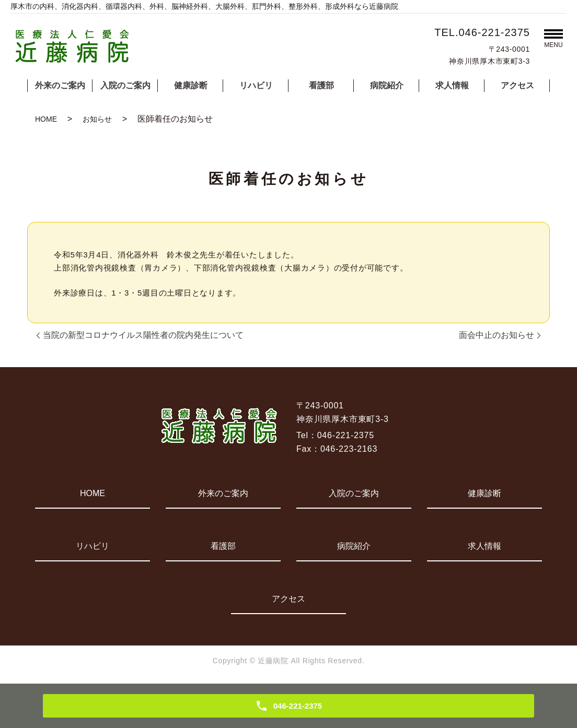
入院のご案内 (125, 85)
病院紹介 (387, 85)
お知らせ (97, 119)
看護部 (321, 85)
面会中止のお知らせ (497, 335)
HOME (46, 119)
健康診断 (191, 85)
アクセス (517, 85)
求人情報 (452, 85)
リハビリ (256, 85)
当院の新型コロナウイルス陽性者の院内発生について (143, 335)
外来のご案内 (60, 85)
